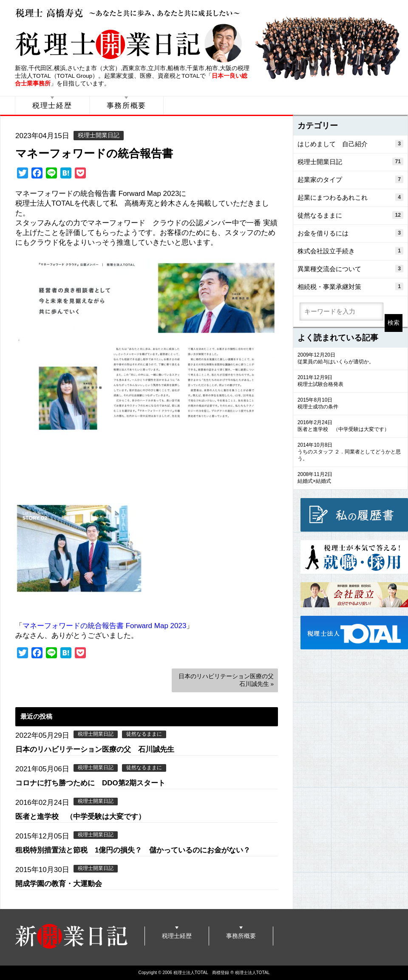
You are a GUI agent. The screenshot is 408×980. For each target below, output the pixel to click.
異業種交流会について (350, 269)
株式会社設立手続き (350, 251)
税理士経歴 (52, 106)
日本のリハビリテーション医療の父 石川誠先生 (95, 749)
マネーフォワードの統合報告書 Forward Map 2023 (104, 626)
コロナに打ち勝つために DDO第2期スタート (90, 783)
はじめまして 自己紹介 (350, 144)
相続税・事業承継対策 (350, 286)
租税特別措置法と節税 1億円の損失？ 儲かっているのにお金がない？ (133, 850)
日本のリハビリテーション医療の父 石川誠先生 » (228, 680)
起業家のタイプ (350, 179)
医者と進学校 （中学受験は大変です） (80, 817)
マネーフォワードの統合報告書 (94, 153)
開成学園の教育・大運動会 (59, 884)
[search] (341, 312)
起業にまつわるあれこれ (350, 197)
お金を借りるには (350, 233)
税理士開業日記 (99, 135)
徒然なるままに (144, 734)
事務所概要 (127, 106)
